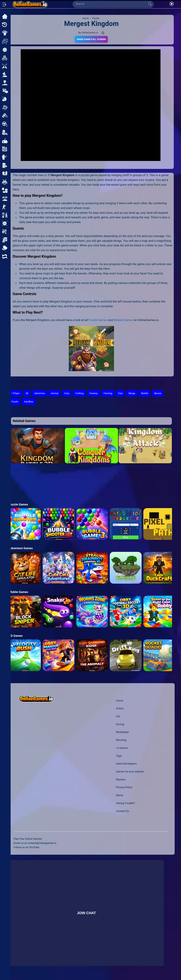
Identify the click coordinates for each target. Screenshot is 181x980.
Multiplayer (122, 732)
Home (119, 701)
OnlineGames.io (90, 33)
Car (118, 716)
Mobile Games (123, 320)
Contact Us (122, 811)
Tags (119, 756)
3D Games (16, 636)
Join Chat (86, 913)
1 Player (15, 393)
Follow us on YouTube (26, 847)
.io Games (122, 748)
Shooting (121, 740)
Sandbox (29, 402)
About (119, 795)
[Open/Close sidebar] (4, 5)
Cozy (67, 393)
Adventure (40, 393)
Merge (132, 393)
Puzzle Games (98, 320)
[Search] (112, 4)
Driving (120, 724)
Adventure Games (21, 548)
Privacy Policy (124, 787)
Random (121, 780)
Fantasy (94, 393)
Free (120, 393)
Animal (55, 393)
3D (27, 393)
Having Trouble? (125, 803)
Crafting (79, 393)
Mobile (145, 393)
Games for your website (130, 772)
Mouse (158, 393)
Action (120, 708)
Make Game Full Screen (91, 39)
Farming (108, 393)
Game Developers (126, 764)
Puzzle (15, 402)
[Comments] (103, 33)
